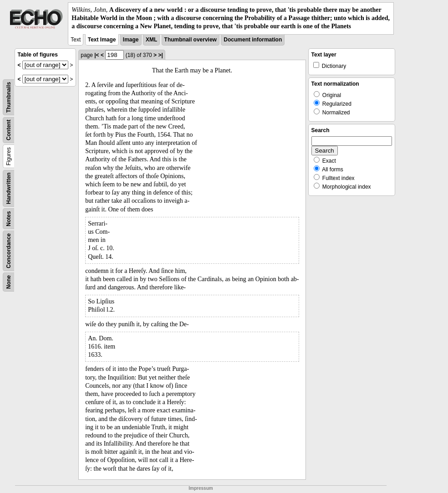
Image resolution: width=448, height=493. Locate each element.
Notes (9, 218)
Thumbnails (9, 97)
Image (131, 40)
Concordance (9, 251)
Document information (253, 40)
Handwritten (9, 188)
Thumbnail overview (191, 40)
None (9, 282)
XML (151, 40)
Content (9, 130)
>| (160, 55)
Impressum (201, 488)
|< (97, 55)
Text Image (102, 40)
